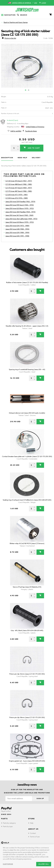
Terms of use (35, 837)
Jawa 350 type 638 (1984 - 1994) (17, 229)
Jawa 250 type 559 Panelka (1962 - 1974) (20, 201)
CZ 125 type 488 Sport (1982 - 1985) (19, 184)
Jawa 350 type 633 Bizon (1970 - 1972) (20, 222)
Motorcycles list (9, 38)
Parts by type (8, 826)
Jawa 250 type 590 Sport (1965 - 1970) (20, 205)
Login (43, 3)
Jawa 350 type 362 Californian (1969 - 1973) (21, 219)
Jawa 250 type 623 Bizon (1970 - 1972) (20, 208)
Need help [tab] (22, 158)
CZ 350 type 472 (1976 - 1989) (17, 198)
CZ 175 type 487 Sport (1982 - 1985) (19, 191)
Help (32, 823)
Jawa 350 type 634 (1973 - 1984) (17, 226)
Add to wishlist (16, 131)
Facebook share (31, 131)
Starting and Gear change (19, 22)
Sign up (40, 799)
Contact (33, 833)
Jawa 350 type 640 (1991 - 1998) (17, 236)
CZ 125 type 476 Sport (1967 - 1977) (19, 181)
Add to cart (34, 148)
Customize (8, 864)
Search (22, 15)
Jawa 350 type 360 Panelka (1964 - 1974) (20, 212)
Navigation (8, 15)
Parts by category (9, 823)
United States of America (22, 3)
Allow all (44, 864)
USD (36, 3)
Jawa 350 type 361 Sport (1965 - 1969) (19, 215)
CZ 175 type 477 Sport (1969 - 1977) (19, 188)
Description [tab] (7, 158)
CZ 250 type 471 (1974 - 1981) (17, 195)
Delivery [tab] (36, 158)
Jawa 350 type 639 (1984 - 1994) (17, 232)
